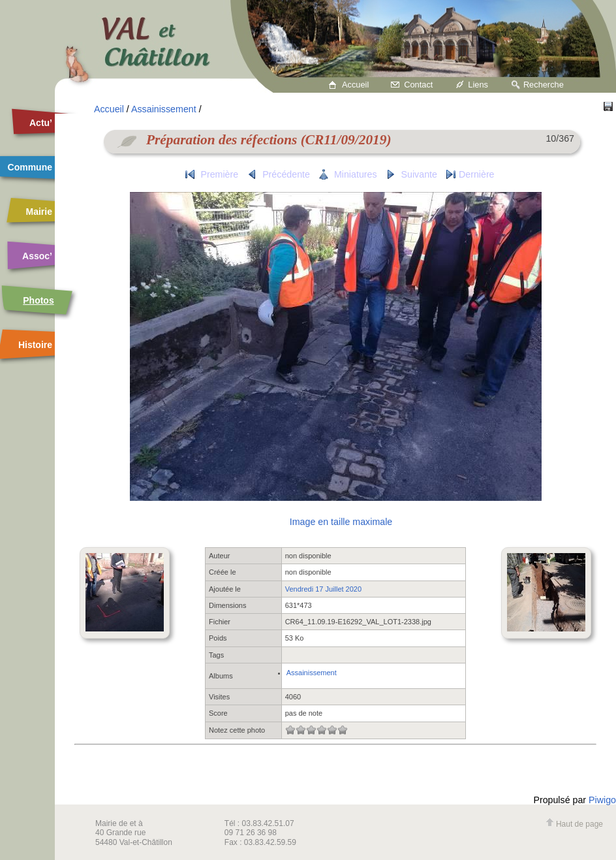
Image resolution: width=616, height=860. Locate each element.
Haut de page (574, 824)
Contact (418, 85)
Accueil (355, 85)
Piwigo (602, 800)
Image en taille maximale (341, 522)
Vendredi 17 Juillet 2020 (323, 589)
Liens (478, 85)
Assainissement (164, 109)
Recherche (544, 85)
